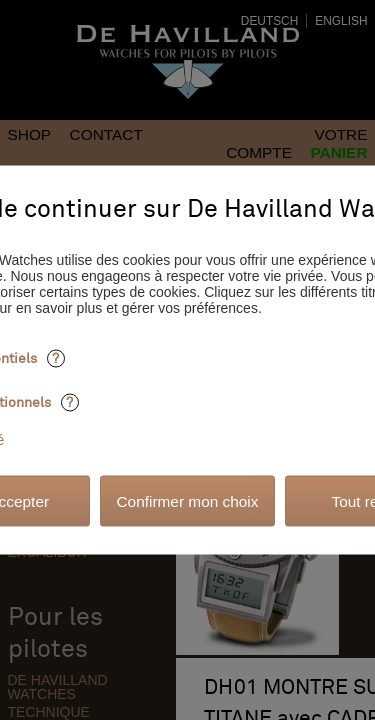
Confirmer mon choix (188, 500)
